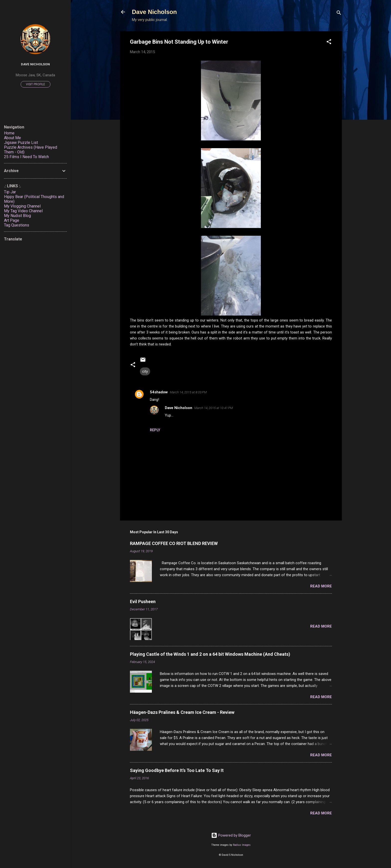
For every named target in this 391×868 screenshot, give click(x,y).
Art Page (12, 220)
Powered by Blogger (231, 835)
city (145, 371)
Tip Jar (10, 192)
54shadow (159, 392)
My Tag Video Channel (23, 211)
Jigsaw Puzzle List (21, 143)
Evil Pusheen (143, 601)
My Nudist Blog (17, 216)
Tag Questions (17, 225)
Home (9, 133)
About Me (12, 138)
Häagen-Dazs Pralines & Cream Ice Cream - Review (182, 712)
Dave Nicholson (154, 12)
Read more (321, 586)
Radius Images (242, 845)
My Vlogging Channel (22, 206)
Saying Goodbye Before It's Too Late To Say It (177, 770)
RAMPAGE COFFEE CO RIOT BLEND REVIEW (174, 543)
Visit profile (36, 84)
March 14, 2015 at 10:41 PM (214, 408)
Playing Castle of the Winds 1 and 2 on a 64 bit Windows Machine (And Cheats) (210, 654)
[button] (329, 43)
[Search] (339, 14)
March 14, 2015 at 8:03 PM (188, 392)
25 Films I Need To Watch (26, 157)
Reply (155, 430)
